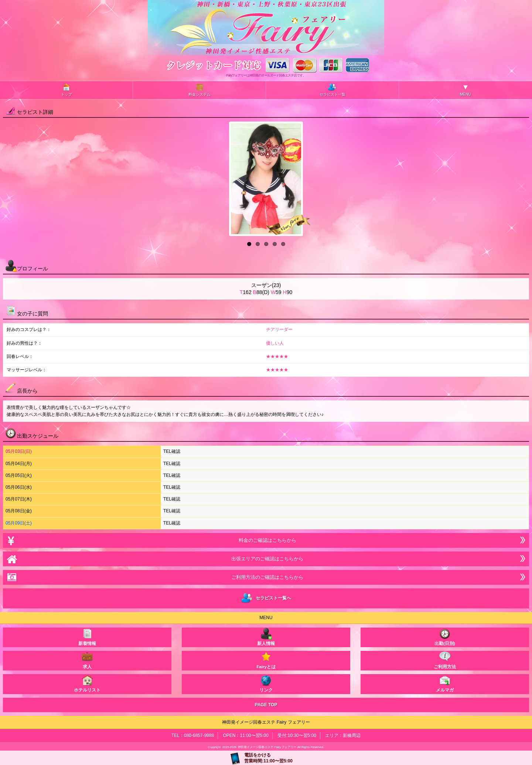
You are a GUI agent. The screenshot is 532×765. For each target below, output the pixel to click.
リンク (266, 683)
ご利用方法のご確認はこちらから (266, 577)
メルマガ (445, 683)
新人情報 (266, 637)
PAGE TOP (266, 705)
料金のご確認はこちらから (266, 540)
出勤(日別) (445, 637)
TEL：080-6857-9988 (193, 735)
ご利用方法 (445, 660)
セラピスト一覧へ (266, 598)
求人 (87, 660)
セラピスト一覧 (332, 90)
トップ (66, 90)
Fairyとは (266, 660)
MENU (465, 90)
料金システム (199, 90)
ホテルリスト (87, 683)
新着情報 (87, 637)
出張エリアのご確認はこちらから (266, 559)
